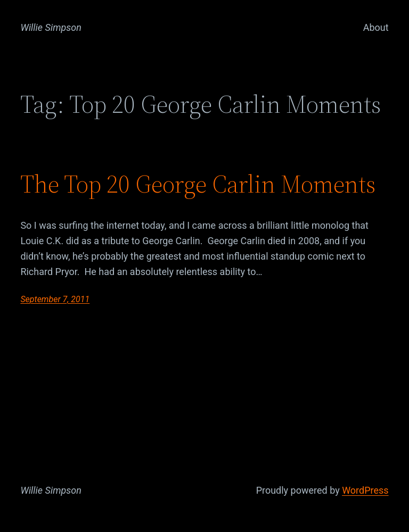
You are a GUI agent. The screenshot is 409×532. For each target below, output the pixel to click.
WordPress (365, 490)
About (376, 27)
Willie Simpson (51, 27)
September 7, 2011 (55, 299)
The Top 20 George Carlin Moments (198, 184)
